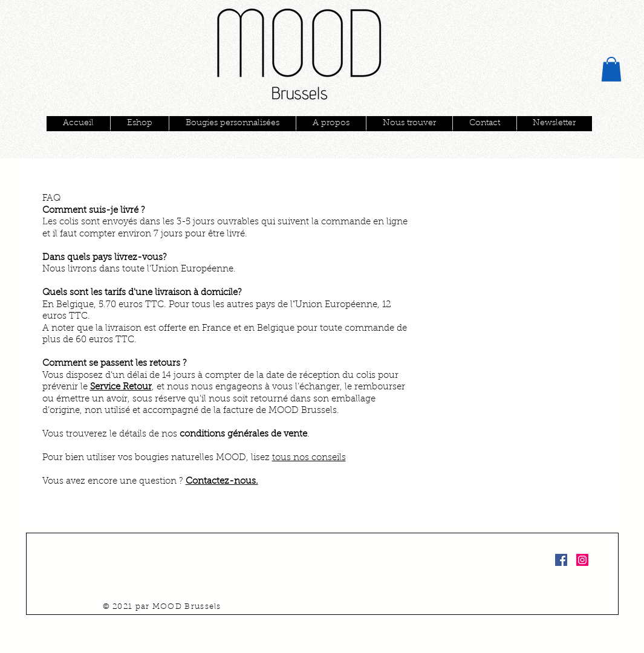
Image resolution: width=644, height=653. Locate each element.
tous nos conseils (309, 458)
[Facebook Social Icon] (561, 560)
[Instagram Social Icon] (582, 560)
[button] (611, 69)
